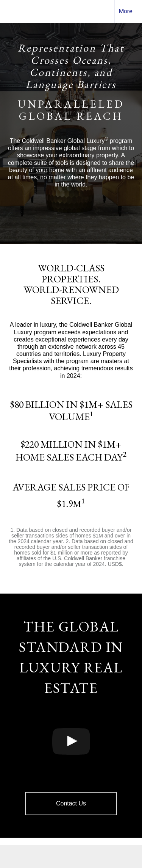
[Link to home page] (12, 11)
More (126, 11)
